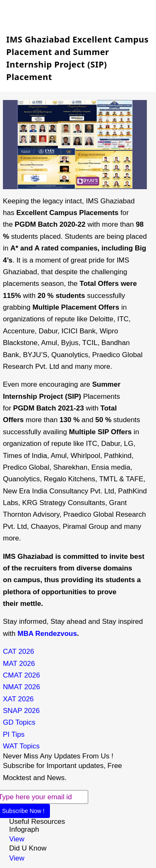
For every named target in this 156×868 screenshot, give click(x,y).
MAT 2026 (19, 664)
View (17, 839)
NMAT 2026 (21, 687)
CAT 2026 (19, 652)
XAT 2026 (18, 699)
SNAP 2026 (21, 711)
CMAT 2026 (21, 675)
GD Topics (19, 722)
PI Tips (14, 734)
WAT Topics (21, 746)
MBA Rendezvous (47, 634)
